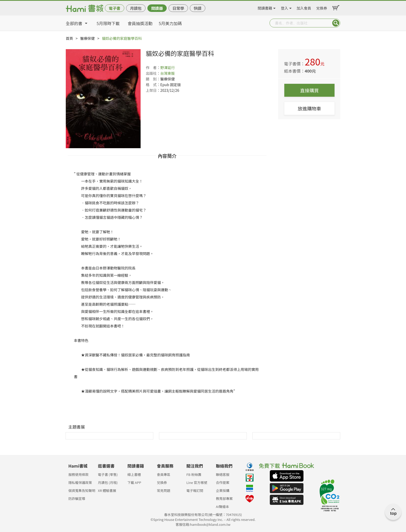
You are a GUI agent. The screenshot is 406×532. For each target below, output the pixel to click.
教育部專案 (224, 499)
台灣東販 (168, 73)
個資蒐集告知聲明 (82, 490)
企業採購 (223, 490)
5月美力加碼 (170, 23)
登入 (285, 7)
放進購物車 (309, 108)
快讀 (198, 8)
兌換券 (322, 7)
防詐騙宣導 (77, 499)
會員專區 (164, 474)
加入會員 (304, 7)
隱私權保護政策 (80, 482)
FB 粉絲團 (194, 474)
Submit (336, 23)
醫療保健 (88, 38)
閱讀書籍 (265, 7)
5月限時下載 (108, 23)
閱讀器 (157, 8)
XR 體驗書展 (107, 490)
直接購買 (309, 90)
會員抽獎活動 (140, 23)
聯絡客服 (223, 474)
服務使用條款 (78, 474)
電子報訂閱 (195, 490)
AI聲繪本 (223, 507)
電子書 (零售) (108, 474)
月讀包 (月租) (108, 482)
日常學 (178, 8)
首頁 (69, 38)
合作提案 (223, 482)
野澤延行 (168, 68)
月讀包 (136, 8)
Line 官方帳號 (197, 482)
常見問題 (164, 490)
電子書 (115, 8)
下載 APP (134, 482)
